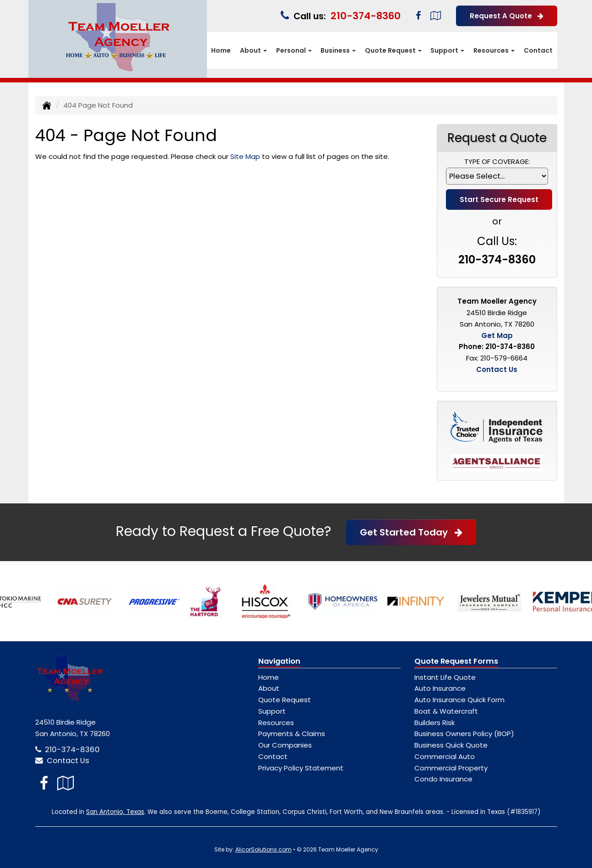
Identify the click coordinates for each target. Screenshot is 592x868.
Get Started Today (411, 532)
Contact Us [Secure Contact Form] (497, 369)
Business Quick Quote (451, 745)
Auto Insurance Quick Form (459, 700)
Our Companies (285, 745)
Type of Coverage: (497, 161)
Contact (538, 50)
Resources (276, 723)
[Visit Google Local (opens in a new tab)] (436, 16)
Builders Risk (434, 723)
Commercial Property (451, 768)
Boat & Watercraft (446, 711)
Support (272, 711)
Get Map (497, 336)
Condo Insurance (443, 779)
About (269, 688)
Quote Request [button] (393, 50)
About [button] (253, 50)
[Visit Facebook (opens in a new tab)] (418, 16)
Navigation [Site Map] (279, 661)
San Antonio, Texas (115, 812)
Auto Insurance (440, 688)
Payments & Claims (292, 734)
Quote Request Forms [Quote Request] (456, 661)
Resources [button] (494, 50)
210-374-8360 (366, 16)
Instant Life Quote (445, 677)
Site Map (245, 156)
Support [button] (447, 50)
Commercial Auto (445, 756)
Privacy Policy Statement (301, 768)
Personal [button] (294, 50)
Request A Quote (507, 16)
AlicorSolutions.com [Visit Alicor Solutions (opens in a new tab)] (263, 849)
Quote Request (285, 700)
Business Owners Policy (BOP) (464, 734)
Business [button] (338, 50)
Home (221, 50)
